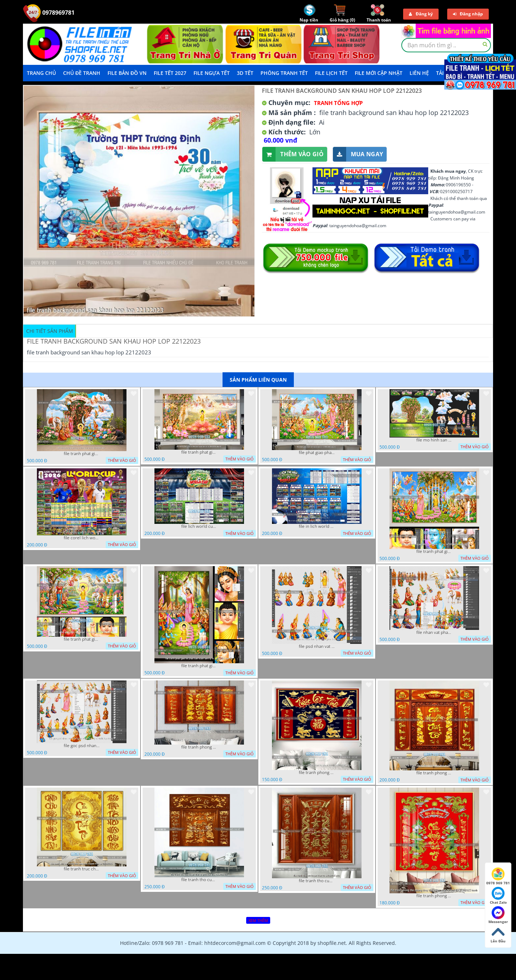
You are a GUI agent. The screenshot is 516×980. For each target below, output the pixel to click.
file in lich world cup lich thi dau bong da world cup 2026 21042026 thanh (317, 526)
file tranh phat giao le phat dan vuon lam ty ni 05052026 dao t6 (199, 452)
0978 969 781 (498, 876)
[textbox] (446, 45)
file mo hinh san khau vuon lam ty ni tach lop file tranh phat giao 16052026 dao (434, 440)
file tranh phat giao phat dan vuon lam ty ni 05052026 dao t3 (434, 551)
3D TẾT (245, 73)
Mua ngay (358, 154)
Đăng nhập (468, 14)
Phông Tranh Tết (284, 73)
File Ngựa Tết (212, 73)
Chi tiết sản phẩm (50, 331)
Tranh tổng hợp (338, 103)
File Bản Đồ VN (127, 73)
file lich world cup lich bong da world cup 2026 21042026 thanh (199, 526)
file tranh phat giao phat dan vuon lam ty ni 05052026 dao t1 (82, 639)
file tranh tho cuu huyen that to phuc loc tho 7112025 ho (199, 880)
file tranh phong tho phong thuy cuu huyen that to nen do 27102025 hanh (434, 896)
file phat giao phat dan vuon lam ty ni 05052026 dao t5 (317, 453)
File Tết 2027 (170, 73)
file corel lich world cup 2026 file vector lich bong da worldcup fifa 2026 (82, 538)
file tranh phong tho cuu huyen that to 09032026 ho (434, 773)
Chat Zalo (498, 896)
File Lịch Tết (331, 73)
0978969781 (49, 13)
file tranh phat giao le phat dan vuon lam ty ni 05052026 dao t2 (199, 666)
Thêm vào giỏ (293, 154)
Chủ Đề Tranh (82, 73)
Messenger (498, 915)
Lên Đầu (498, 934)
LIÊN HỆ (419, 73)
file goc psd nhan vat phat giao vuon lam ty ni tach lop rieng (82, 746)
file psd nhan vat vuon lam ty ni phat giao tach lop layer (317, 646)
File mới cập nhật (379, 73)
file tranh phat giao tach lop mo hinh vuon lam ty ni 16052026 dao (82, 454)
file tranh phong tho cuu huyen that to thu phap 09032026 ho (199, 747)
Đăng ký (421, 14)
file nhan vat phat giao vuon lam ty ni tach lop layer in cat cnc (434, 632)
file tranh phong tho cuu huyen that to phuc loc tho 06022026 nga (317, 773)
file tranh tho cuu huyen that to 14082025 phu (317, 881)
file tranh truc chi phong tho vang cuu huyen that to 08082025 (82, 869)
